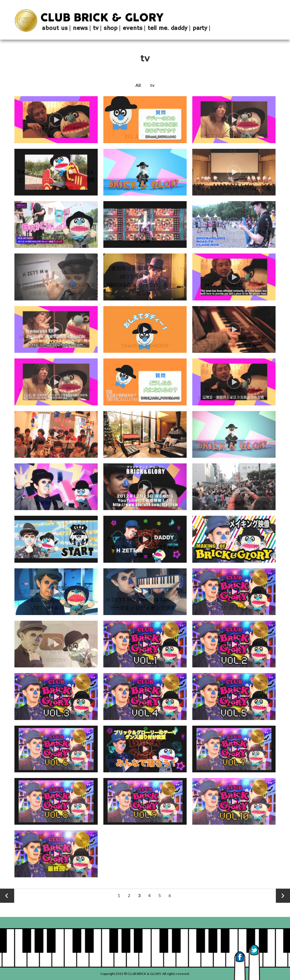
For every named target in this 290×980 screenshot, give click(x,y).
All (138, 85)
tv (152, 85)
